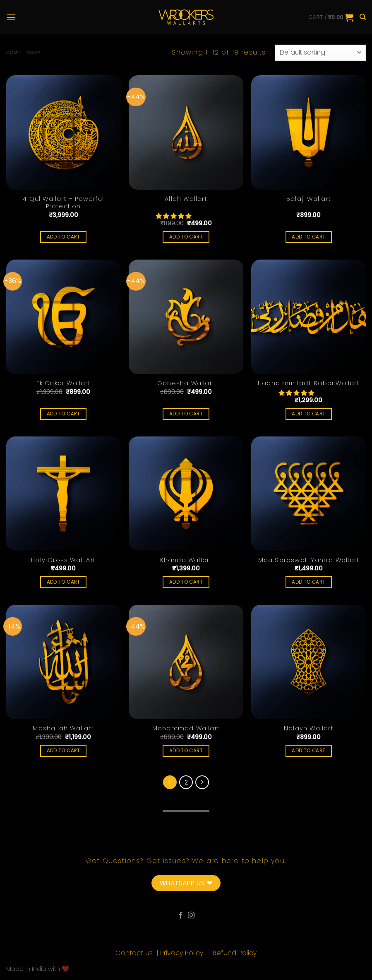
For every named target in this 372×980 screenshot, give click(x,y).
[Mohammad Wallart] (186, 662)
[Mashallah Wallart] (64, 662)
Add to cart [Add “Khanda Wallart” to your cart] (186, 582)
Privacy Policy (183, 953)
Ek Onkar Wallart (64, 383)
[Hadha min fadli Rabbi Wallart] (308, 317)
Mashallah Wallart (63, 728)
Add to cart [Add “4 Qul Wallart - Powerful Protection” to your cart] (64, 237)
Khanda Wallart (186, 560)
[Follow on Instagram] (191, 916)
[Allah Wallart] (186, 132)
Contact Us (135, 953)
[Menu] (11, 17)
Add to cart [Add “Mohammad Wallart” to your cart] (186, 751)
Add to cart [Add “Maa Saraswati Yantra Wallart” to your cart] (308, 582)
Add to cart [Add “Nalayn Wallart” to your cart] (308, 751)
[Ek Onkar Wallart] (64, 317)
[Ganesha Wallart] (186, 317)
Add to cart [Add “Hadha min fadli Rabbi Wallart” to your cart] (308, 414)
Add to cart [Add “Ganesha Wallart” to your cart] (186, 414)
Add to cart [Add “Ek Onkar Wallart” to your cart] (64, 414)
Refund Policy (235, 953)
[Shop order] (320, 53)
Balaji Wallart (309, 199)
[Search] (363, 17)
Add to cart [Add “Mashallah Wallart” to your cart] (64, 751)
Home (13, 52)
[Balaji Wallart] (308, 132)
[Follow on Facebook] (181, 916)
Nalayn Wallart (309, 728)
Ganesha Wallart (186, 383)
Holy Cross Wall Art (63, 560)
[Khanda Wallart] (186, 494)
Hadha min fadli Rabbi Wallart (309, 383)
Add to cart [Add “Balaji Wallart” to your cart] (308, 237)
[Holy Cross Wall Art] (64, 494)
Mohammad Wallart (186, 728)
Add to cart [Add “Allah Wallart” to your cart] (186, 237)
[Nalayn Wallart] (308, 662)
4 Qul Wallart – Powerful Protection (63, 203)
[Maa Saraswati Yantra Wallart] (308, 494)
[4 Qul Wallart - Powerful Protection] (64, 132)
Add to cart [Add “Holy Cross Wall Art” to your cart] (64, 582)
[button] (174, 216)
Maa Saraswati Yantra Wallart (309, 560)
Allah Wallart (186, 199)
